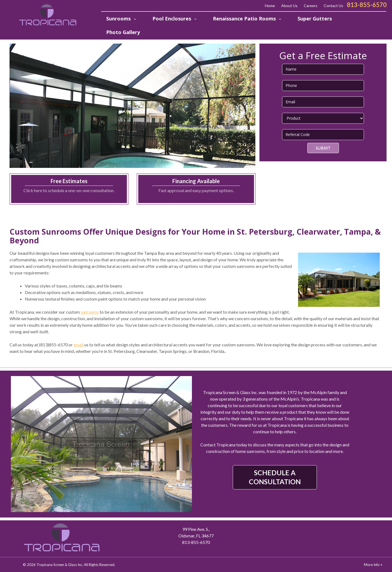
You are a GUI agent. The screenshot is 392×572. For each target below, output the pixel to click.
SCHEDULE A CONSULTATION (275, 477)
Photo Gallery (123, 32)
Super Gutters (315, 19)
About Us (289, 6)
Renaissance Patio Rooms (245, 19)
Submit (323, 148)
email (79, 345)
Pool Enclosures (172, 19)
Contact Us (333, 6)
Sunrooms (119, 19)
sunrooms (90, 312)
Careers (311, 6)
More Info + (373, 565)
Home (270, 6)
